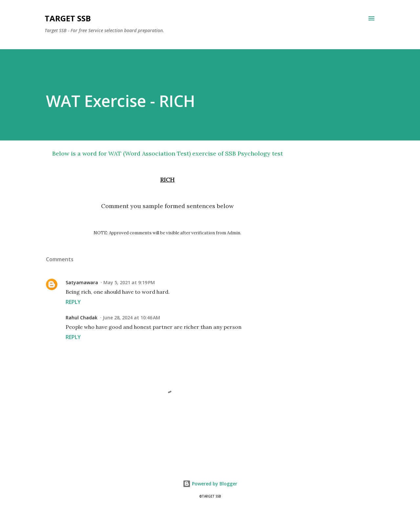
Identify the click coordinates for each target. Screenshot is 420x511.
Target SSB (68, 18)
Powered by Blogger (210, 484)
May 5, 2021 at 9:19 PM (129, 282)
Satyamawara (82, 282)
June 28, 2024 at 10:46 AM (131, 318)
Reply (73, 302)
